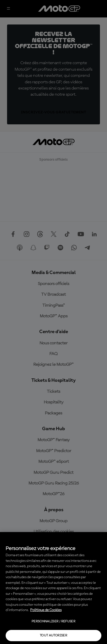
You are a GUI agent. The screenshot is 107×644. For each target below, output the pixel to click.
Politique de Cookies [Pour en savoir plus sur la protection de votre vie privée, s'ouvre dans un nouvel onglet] (46, 610)
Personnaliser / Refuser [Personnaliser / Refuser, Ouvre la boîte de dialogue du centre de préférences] (53, 621)
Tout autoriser (53, 636)
